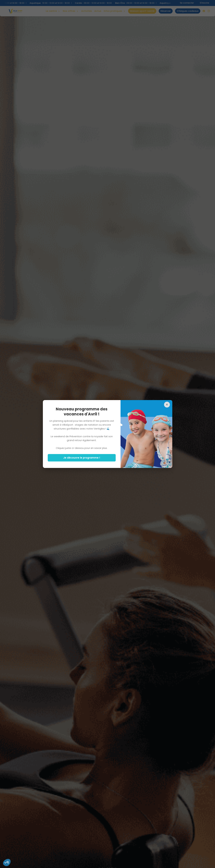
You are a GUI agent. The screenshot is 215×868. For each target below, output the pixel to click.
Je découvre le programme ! (82, 458)
